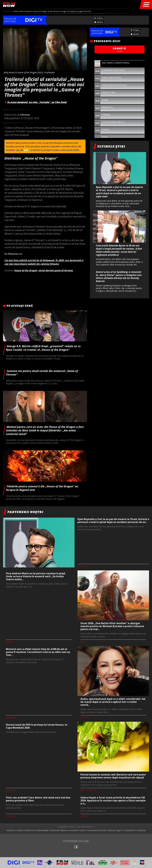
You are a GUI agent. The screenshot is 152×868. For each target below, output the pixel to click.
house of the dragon (26, 270)
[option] (119, 106)
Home (5, 11)
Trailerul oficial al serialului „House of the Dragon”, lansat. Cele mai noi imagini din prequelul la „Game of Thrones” (52, 11)
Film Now (9, 5)
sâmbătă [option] (119, 50)
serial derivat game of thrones (56, 270)
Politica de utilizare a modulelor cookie (68, 830)
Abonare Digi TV (115, 830)
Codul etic (142, 830)
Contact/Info (130, 830)
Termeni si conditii (14, 830)
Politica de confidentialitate (36, 830)
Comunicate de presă (97, 830)
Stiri (10, 11)
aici (26, 150)
